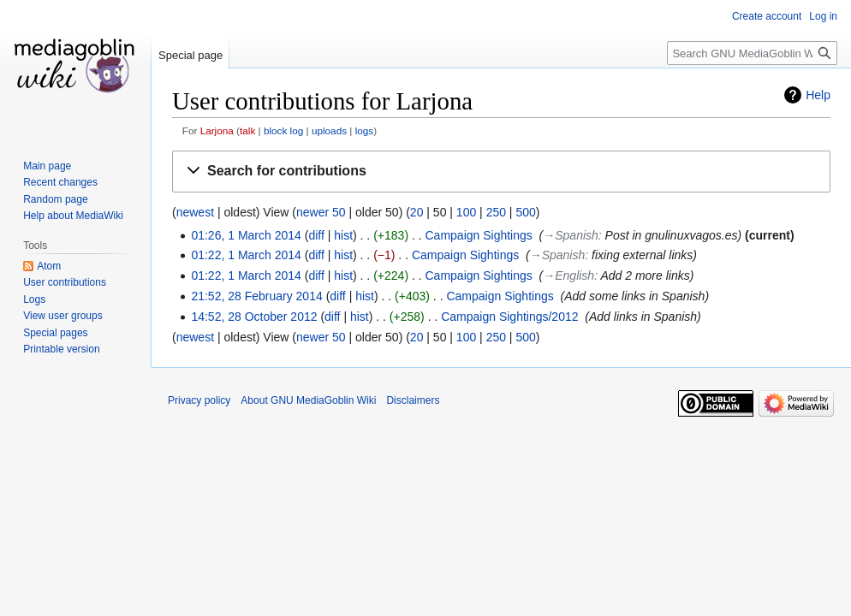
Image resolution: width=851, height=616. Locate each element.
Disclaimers (413, 400)
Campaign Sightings (479, 235)
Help (818, 95)
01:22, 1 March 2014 (246, 255)
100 (466, 212)
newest (195, 212)
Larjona (217, 130)
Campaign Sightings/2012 (509, 317)
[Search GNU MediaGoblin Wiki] (752, 53)
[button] (501, 172)
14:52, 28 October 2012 (254, 317)
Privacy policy (199, 400)
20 (417, 212)
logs (365, 130)
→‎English (568, 275)
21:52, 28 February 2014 (256, 296)
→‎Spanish (571, 235)
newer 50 (321, 212)
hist (343, 235)
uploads (329, 130)
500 (525, 212)
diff (316, 235)
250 (496, 212)
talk (247, 130)
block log (283, 130)
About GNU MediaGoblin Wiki (308, 400)
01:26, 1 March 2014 (246, 235)
